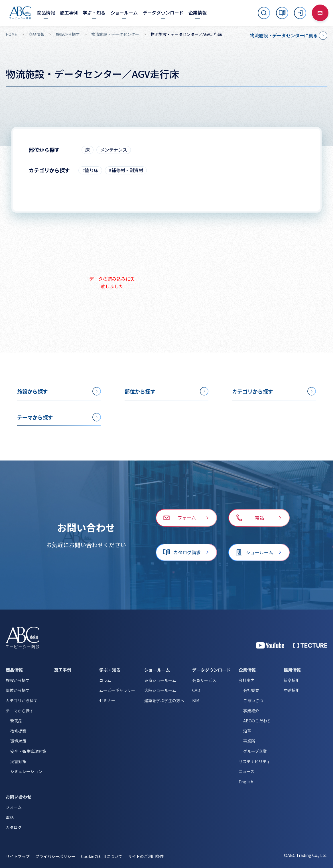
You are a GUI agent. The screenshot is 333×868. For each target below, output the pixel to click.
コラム (105, 664)
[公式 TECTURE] (310, 629)
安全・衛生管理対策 (28, 735)
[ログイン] (300, 13)
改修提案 (18, 715)
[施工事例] (69, 13)
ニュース (246, 755)
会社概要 (251, 674)
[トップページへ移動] (20, 13)
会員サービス (204, 664)
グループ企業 (255, 735)
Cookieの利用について (102, 840)
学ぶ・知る (110, 654)
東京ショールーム (160, 664)
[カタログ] (282, 13)
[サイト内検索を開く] (264, 13)
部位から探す (18, 674)
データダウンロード (211, 654)
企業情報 (247, 654)
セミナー (107, 684)
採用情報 (292, 654)
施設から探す (68, 34)
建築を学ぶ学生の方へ (164, 684)
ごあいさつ (253, 684)
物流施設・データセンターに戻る (284, 35)
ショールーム (157, 654)
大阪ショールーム (160, 674)
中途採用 (292, 674)
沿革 (247, 715)
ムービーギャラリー (117, 674)
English (246, 765)
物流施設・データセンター (115, 34)
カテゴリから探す (22, 684)
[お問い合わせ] (320, 13)
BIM (196, 684)
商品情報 (36, 34)
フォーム (14, 791)
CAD (196, 674)
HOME (11, 34)
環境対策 (18, 725)
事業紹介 (251, 694)
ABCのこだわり (257, 704)
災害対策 (18, 745)
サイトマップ (18, 840)
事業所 (249, 725)
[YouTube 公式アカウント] (270, 629)
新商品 (16, 704)
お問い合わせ (19, 780)
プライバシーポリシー (55, 840)
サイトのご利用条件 (146, 840)
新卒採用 (292, 664)
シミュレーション (26, 755)
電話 (10, 801)
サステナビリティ (254, 745)
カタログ (14, 811)
